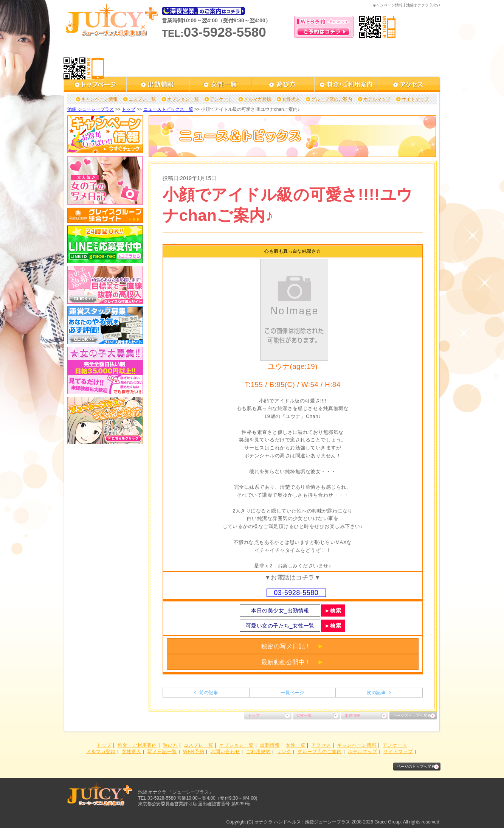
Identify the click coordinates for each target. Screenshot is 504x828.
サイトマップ (415, 99)
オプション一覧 (183, 99)
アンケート (221, 99)
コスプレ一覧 (142, 99)
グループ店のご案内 (332, 99)
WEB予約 (194, 752)
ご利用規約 (258, 752)
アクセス (321, 745)
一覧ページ (292, 693)
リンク (284, 752)
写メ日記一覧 (162, 752)
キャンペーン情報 (99, 99)
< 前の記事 (206, 693)
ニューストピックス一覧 (168, 109)
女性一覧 (304, 715)
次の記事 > (379, 693)
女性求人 (291, 99)
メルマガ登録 (257, 99)
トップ (129, 109)
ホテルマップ (377, 99)
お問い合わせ (225, 752)
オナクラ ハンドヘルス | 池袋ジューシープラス (302, 822)
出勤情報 (352, 715)
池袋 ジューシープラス (91, 109)
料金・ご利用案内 (137, 745)
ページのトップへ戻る (412, 715)
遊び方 (170, 745)
